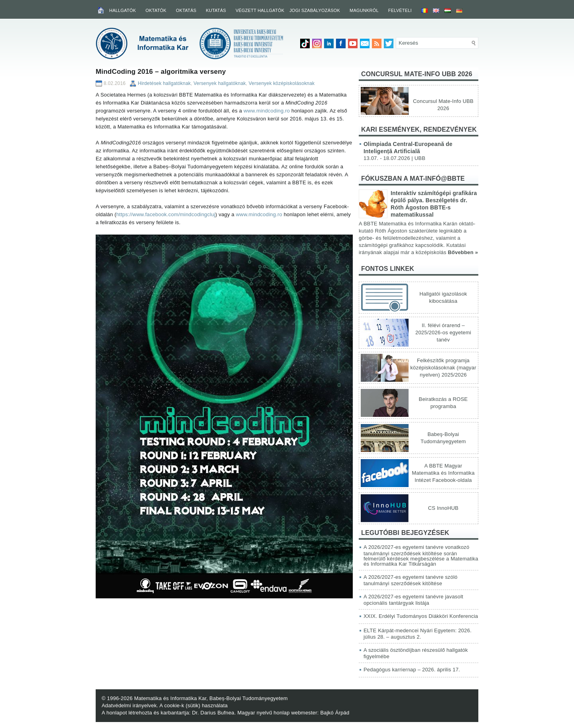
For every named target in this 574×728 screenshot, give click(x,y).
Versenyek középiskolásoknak (282, 83)
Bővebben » (463, 252)
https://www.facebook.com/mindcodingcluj (166, 214)
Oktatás (186, 10)
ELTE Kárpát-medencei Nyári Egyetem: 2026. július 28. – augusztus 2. (418, 634)
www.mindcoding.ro (267, 111)
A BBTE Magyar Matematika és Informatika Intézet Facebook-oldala (443, 473)
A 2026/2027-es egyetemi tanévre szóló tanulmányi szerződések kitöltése (411, 580)
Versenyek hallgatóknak (220, 83)
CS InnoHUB (443, 508)
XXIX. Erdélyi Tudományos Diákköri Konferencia (421, 616)
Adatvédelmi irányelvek (129, 705)
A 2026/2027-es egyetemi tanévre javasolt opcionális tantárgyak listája (413, 600)
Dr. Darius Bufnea (213, 713)
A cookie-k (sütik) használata (194, 705)
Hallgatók (123, 10)
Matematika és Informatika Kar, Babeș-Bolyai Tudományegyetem (211, 698)
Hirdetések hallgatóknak (164, 83)
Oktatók (156, 10)
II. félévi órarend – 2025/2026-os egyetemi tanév (443, 332)
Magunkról (364, 10)
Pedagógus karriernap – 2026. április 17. (412, 670)
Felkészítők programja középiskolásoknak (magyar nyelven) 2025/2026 (443, 368)
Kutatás (216, 10)
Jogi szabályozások (315, 10)
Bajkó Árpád (335, 713)
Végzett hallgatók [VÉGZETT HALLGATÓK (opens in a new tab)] (260, 10)
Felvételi (400, 10)
